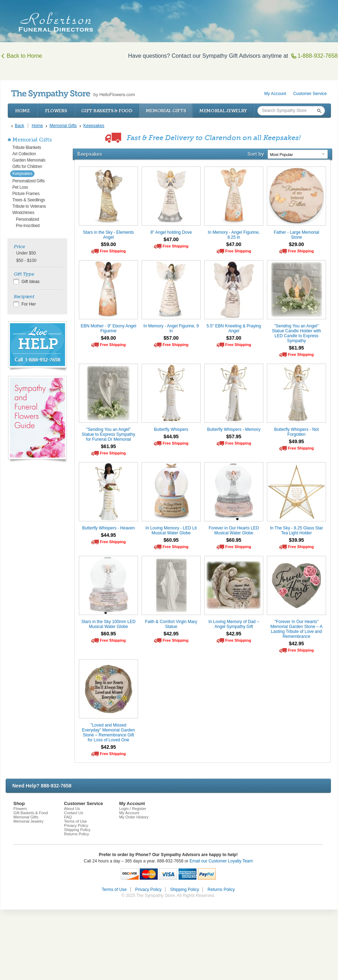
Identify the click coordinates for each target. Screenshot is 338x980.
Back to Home (21, 56)
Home (23, 111)
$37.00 (234, 338)
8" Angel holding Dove (171, 232)
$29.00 (297, 244)
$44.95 (171, 436)
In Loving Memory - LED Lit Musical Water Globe (171, 530)
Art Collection (24, 154)
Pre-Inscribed (28, 226)
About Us (72, 809)
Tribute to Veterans (29, 206)
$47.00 (171, 239)
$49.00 (109, 338)
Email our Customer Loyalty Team (221, 861)
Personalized (27, 219)
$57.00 (171, 338)
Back (20, 126)
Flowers (56, 111)
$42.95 (171, 634)
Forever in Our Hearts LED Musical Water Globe (234, 530)
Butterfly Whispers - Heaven (108, 528)
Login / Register (133, 809)
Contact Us (74, 813)
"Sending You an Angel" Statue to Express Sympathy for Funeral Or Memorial (108, 434)
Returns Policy (77, 834)
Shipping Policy (77, 830)
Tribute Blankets (27, 147)
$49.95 (297, 441)
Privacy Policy (76, 825)
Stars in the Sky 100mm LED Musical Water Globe (108, 624)
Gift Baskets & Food (107, 111)
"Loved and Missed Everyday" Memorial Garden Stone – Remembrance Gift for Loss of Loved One (108, 733)
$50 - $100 (26, 260)
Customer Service (310, 94)
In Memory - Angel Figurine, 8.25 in (234, 235)
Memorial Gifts (166, 111)
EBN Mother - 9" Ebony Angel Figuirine (108, 328)
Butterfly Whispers (171, 429)
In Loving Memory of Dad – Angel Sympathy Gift (234, 624)
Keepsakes (22, 174)
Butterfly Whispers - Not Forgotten (297, 432)
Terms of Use (76, 821)
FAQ (68, 817)
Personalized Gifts (29, 181)
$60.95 (171, 540)
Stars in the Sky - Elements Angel (109, 235)
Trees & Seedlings (29, 200)
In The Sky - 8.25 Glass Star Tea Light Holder (297, 530)
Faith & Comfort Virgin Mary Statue (171, 624)
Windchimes (23, 213)
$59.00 (109, 244)
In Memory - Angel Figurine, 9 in (171, 328)
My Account (275, 94)
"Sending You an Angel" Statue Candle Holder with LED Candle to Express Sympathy (296, 333)
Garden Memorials (29, 160)
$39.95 (297, 540)
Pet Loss (20, 187)
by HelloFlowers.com (73, 94)
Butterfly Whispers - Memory (234, 429)
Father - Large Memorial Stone (297, 235)
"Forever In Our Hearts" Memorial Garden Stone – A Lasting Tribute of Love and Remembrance (296, 629)
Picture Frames (26, 194)
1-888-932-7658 (314, 56)
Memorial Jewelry (223, 111)
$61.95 (297, 348)
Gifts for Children (27, 167)
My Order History (134, 817)
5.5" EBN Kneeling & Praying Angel (234, 328)
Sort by (256, 154)
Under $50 (26, 253)
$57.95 (234, 436)
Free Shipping (113, 251)
